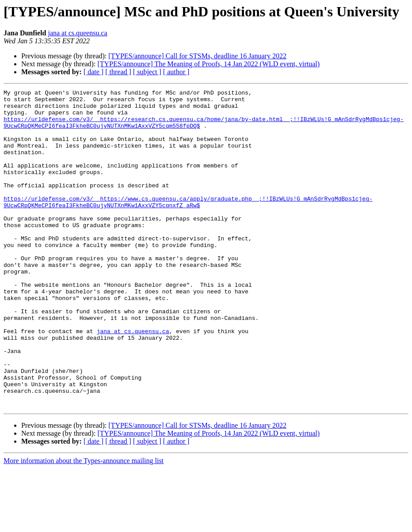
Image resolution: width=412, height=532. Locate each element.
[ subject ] (147, 72)
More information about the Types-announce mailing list (84, 524)
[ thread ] (118, 72)
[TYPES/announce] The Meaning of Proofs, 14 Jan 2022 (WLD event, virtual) (208, 64)
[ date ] (93, 72)
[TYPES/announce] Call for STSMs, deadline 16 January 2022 (197, 56)
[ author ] (176, 72)
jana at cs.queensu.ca (77, 33)
